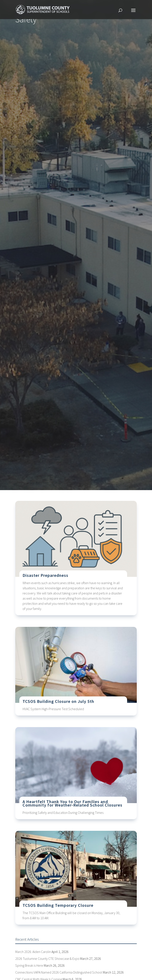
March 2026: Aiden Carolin (33, 952)
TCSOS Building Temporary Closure (58, 905)
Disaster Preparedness (45, 575)
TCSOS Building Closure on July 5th (58, 701)
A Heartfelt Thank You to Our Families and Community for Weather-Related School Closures (72, 803)
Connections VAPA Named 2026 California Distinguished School (59, 972)
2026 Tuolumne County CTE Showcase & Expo (47, 959)
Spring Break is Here (29, 965)
